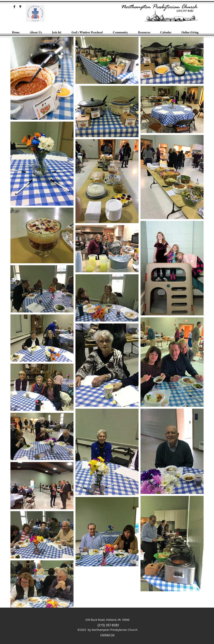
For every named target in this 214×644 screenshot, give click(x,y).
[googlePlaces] (20, 7)
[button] (36, 32)
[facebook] (14, 7)
